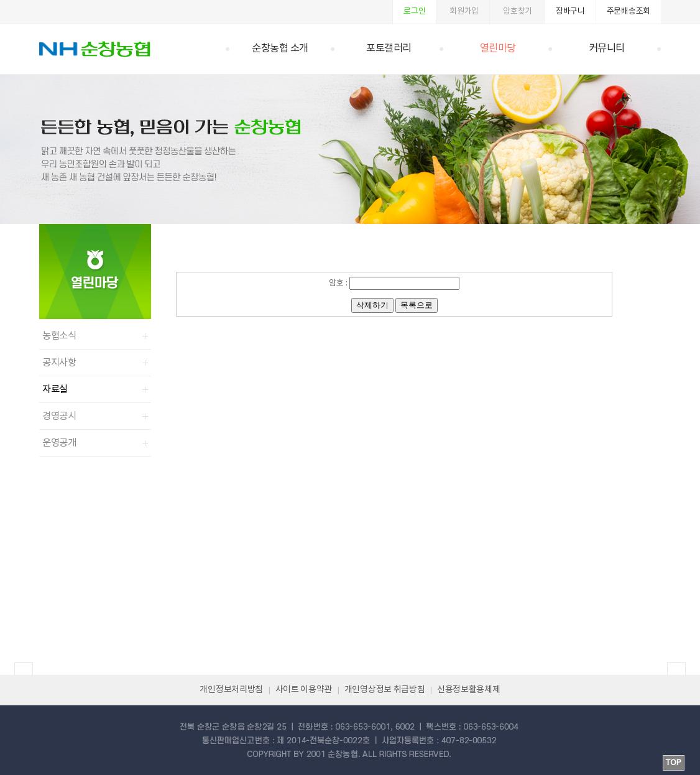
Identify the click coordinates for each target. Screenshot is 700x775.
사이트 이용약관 (304, 690)
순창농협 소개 (280, 49)
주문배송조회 (629, 12)
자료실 (55, 389)
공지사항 (59, 363)
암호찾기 (518, 12)
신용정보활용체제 (469, 690)
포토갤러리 (389, 49)
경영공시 (59, 416)
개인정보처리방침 (231, 690)
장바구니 (570, 12)
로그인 (414, 12)
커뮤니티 (607, 49)
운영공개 (59, 443)
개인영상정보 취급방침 (385, 690)
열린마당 (498, 49)
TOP (674, 763)
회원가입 (464, 12)
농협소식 (59, 336)
